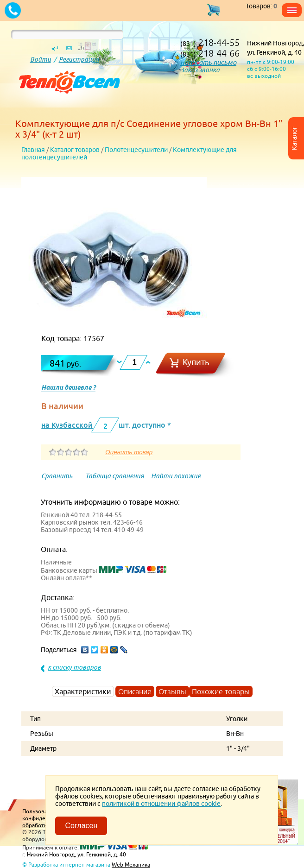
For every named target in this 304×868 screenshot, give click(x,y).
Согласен (81, 826)
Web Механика (131, 865)
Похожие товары (221, 691)
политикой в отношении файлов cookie (161, 804)
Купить (196, 362)
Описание (135, 691)
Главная (33, 150)
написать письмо (208, 62)
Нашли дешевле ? (68, 387)
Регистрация (79, 59)
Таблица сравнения (115, 476)
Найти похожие (176, 476)
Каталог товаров (75, 150)
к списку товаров (74, 667)
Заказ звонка (200, 70)
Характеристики (83, 691)
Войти (41, 59)
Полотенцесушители (136, 150)
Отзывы (172, 691)
